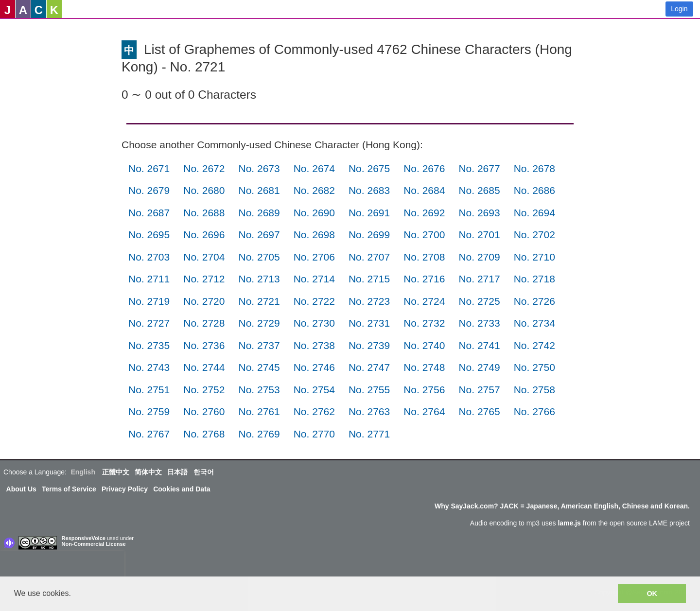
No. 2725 (479, 301)
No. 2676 (424, 168)
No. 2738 (314, 345)
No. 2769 (259, 434)
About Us (21, 489)
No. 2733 (479, 323)
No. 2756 (424, 390)
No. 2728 (204, 323)
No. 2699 (369, 235)
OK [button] (652, 594)
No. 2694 (534, 213)
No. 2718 (534, 279)
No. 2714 (314, 279)
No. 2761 (259, 411)
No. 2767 (149, 434)
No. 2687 (149, 213)
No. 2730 (314, 323)
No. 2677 (479, 168)
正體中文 (116, 472)
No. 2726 (534, 301)
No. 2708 (424, 257)
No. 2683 (369, 190)
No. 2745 (259, 367)
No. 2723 (369, 301)
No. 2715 (369, 279)
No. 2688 (204, 213)
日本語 (177, 472)
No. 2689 (259, 213)
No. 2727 (149, 323)
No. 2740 (424, 345)
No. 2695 (149, 235)
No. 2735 (149, 345)
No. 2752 (204, 390)
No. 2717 (479, 279)
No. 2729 (259, 323)
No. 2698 (314, 235)
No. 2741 (479, 345)
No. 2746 (314, 367)
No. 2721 (259, 301)
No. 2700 (424, 235)
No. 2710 (534, 257)
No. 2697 (259, 235)
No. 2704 (204, 257)
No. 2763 (369, 411)
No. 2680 (204, 190)
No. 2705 (259, 257)
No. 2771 (369, 434)
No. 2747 (369, 367)
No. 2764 (424, 411)
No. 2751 (149, 390)
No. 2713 (259, 279)
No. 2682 (314, 190)
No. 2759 (149, 411)
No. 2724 (424, 301)
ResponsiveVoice (84, 538)
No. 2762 (314, 411)
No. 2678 (534, 168)
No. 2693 (479, 213)
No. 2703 (149, 257)
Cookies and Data (182, 489)
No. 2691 (369, 213)
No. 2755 (369, 390)
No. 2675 (369, 168)
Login (679, 9)
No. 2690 (314, 213)
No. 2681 (259, 190)
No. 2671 (149, 168)
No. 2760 (204, 411)
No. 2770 (314, 434)
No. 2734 (534, 323)
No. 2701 (479, 235)
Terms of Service (69, 489)
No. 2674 (314, 168)
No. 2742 (534, 345)
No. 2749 (479, 367)
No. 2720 (204, 301)
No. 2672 (204, 168)
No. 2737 (259, 345)
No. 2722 (314, 301)
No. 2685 (479, 190)
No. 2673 (259, 168)
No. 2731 (369, 323)
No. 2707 (369, 257)
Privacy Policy (125, 489)
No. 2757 (479, 390)
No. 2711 (149, 279)
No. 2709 (479, 257)
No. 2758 (534, 390)
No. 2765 (479, 411)
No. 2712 (204, 279)
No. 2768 (204, 434)
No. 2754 (314, 390)
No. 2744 (204, 367)
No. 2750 (534, 367)
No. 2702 (534, 235)
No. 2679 (149, 190)
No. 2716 (424, 279)
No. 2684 (424, 190)
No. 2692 (424, 213)
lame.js (569, 523)
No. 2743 (149, 367)
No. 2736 (204, 345)
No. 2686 (534, 190)
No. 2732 (424, 323)
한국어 (204, 472)
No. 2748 (424, 367)
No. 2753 (259, 390)
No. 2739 (369, 345)
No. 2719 (149, 301)
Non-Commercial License (94, 544)
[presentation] (62, 566)
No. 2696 (204, 235)
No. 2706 (314, 257)
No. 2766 (534, 411)
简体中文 (148, 472)
